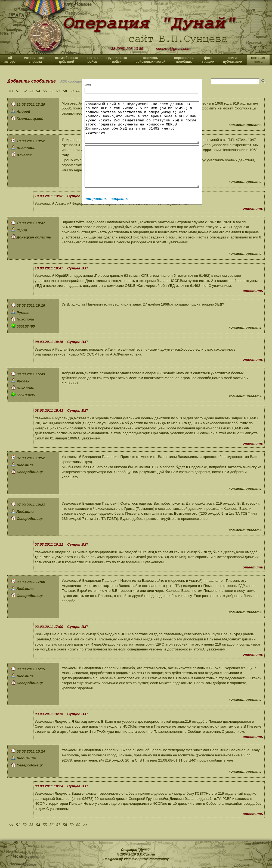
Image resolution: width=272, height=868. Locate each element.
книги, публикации (233, 60)
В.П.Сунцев (146, 854)
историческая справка (35, 60)
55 (45, 91)
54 (38, 91)
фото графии (208, 60)
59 (72, 91)
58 (65, 91)
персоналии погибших (184, 60)
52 (25, 91)
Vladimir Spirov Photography (146, 859)
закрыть (119, 215)
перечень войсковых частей (150, 60)
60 (78, 91)
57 (58, 91)
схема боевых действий (67, 60)
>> (85, 825)
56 (52, 91)
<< (11, 91)
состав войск (92, 60)
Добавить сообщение (32, 81)
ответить (253, 208)
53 (31, 91)
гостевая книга (258, 60)
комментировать (245, 125)
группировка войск (117, 60)
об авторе (10, 60)
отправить (96, 215)
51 (18, 91)
